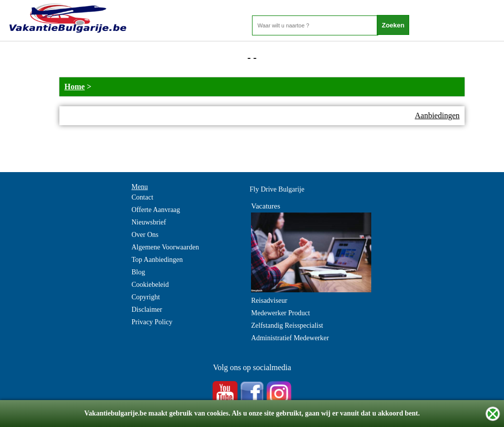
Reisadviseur (269, 301)
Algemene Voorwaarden (165, 247)
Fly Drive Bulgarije (277, 189)
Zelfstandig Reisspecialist (287, 325)
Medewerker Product (280, 313)
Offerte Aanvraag (156, 210)
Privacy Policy (152, 322)
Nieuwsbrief (149, 222)
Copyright (146, 297)
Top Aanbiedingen (157, 260)
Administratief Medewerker (290, 338)
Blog (138, 272)
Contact (143, 197)
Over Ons (145, 235)
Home (75, 87)
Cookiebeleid (150, 285)
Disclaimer (147, 310)
